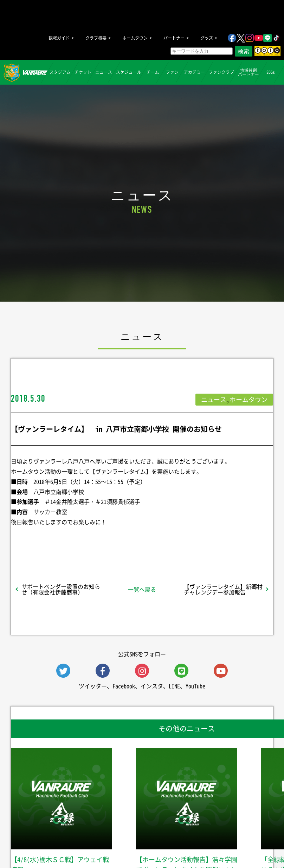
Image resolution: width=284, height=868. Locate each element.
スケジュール (129, 72)
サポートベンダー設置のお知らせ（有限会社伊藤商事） (61, 589)
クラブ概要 (96, 38)
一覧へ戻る (142, 589)
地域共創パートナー (248, 72)
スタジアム (60, 72)
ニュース (104, 72)
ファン (172, 72)
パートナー (174, 38)
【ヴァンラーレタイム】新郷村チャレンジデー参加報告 (223, 589)
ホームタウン (135, 38)
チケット (83, 72)
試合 (38, 72)
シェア (57, 540)
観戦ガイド (59, 38)
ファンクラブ (221, 72)
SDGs (271, 72)
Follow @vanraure (213, 540)
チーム (153, 72)
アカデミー (194, 72)
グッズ (207, 38)
